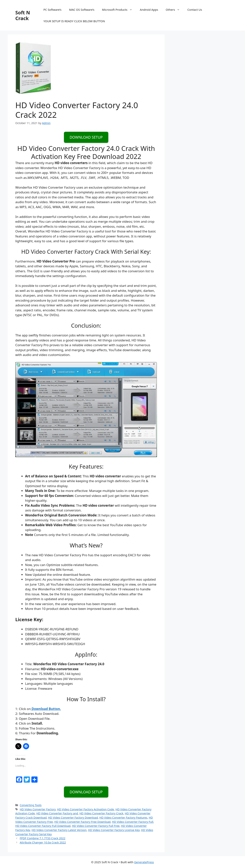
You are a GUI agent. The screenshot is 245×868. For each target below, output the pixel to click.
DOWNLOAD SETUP (86, 137)
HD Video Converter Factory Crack (101, 813)
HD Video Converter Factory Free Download (82, 822)
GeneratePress (144, 862)
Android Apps (149, 10)
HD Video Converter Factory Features (123, 818)
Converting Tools (31, 805)
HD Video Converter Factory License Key (114, 830)
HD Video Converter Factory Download (73, 818)
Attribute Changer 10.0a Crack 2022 (43, 842)
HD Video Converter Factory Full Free (96, 826)
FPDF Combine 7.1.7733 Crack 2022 (42, 838)
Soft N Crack (23, 15)
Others (175, 10)
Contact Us (195, 10)
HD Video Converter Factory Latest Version (59, 830)
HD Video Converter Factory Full (133, 822)
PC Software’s (52, 10)
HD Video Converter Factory (38, 809)
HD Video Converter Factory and (57, 813)
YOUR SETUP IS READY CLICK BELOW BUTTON (74, 21)
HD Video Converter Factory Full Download (43, 826)
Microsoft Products (119, 10)
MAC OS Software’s (82, 10)
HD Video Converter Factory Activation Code (85, 809)
